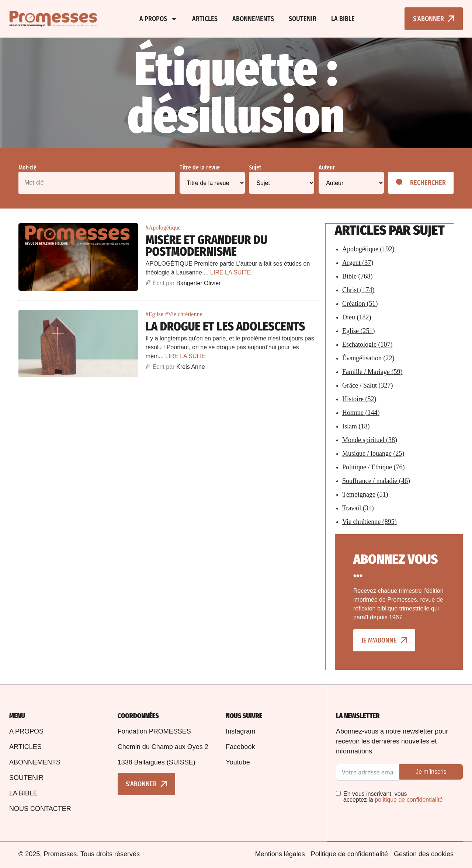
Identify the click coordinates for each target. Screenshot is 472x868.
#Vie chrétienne (184, 314)
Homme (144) (361, 412)
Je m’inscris (431, 771)
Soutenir (303, 19)
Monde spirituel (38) (370, 440)
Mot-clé (27, 168)
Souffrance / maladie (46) (376, 480)
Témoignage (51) (365, 494)
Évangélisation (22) (368, 358)
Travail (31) (358, 508)
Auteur (327, 168)
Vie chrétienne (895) (369, 521)
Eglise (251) (358, 330)
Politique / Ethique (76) (373, 467)
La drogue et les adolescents (225, 326)
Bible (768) (358, 276)
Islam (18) (356, 426)
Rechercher (421, 183)
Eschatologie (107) (367, 344)
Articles (205, 19)
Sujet (255, 168)
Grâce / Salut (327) (367, 385)
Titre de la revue (200, 168)
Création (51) (360, 303)
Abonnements (253, 19)
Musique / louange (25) (373, 453)
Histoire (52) (359, 399)
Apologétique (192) (368, 249)
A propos (158, 19)
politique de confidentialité (409, 799)
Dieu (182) (357, 317)
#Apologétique (163, 227)
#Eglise (155, 314)
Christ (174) (358, 290)
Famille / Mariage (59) (372, 371)
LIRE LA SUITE (230, 272)
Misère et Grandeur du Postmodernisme (206, 246)
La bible (343, 19)
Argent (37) (358, 262)
